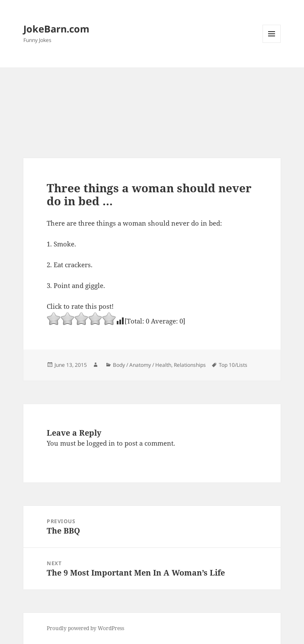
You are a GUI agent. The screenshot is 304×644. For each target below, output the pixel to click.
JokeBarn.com (56, 29)
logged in (101, 443)
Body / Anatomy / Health (142, 365)
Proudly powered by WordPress (85, 628)
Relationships (190, 365)
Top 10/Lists (233, 365)
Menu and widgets (272, 43)
